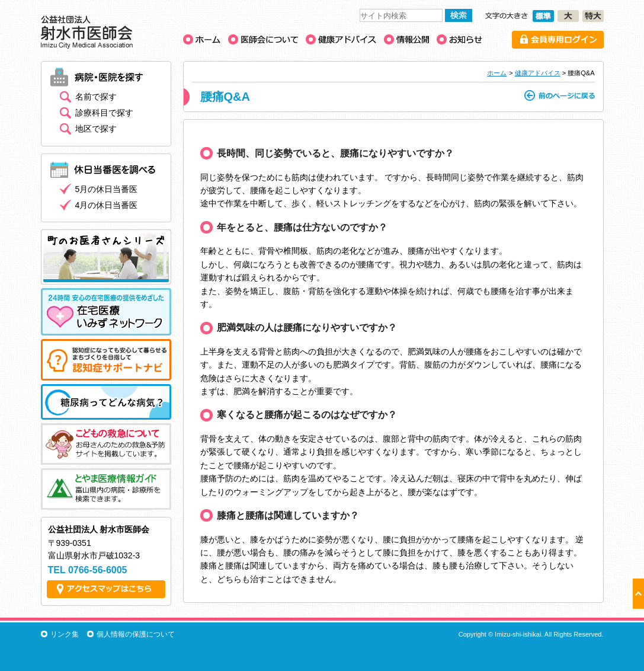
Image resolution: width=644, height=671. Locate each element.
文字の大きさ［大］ (568, 16)
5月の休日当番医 (107, 189)
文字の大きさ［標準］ (543, 16)
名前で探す (96, 97)
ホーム (497, 73)
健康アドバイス (538, 73)
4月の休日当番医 (107, 205)
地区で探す (96, 129)
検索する (459, 15)
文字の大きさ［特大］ (593, 16)
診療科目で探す (104, 113)
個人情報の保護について (136, 634)
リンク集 (65, 634)
